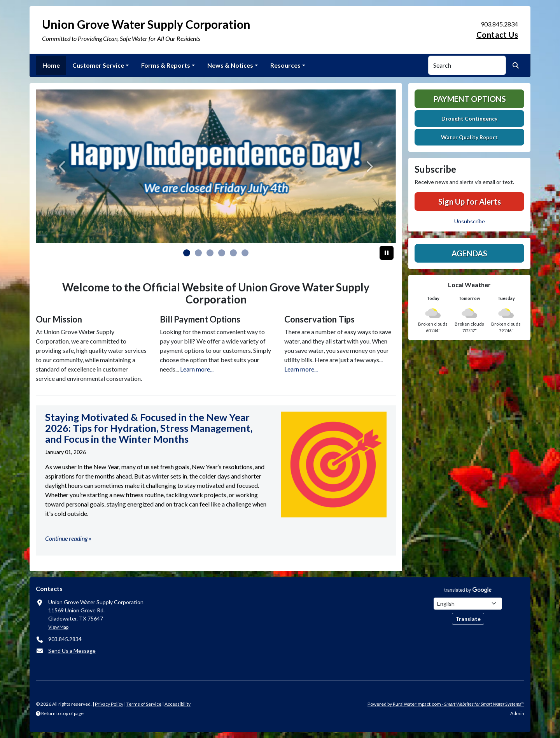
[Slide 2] (210, 253)
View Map (58, 627)
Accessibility (178, 704)
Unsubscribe (470, 221)
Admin (517, 713)
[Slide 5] (245, 253)
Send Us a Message (72, 651)
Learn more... (197, 369)
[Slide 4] (233, 253)
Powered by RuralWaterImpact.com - (446, 704)
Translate (468, 619)
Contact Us (497, 35)
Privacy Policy (109, 704)
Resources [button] (285, 65)
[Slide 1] (198, 253)
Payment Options (470, 99)
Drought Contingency (469, 118)
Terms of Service (144, 704)
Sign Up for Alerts (470, 202)
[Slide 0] (187, 253)
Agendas (469, 253)
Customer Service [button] (98, 65)
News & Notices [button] (230, 65)
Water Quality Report (469, 137)
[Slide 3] (222, 253)
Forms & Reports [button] (166, 65)
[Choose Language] (468, 604)
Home (51, 65)
